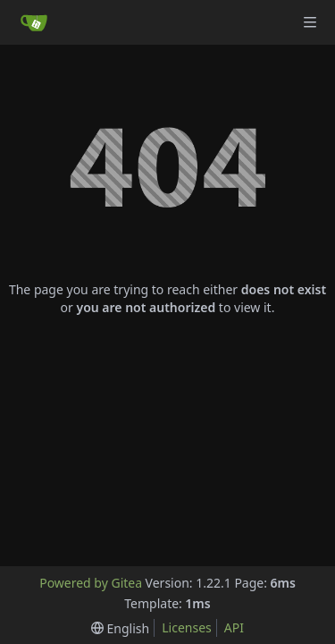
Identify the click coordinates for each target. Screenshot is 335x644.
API (234, 627)
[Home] (34, 22)
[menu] (120, 628)
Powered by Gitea (91, 583)
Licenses (187, 627)
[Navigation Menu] (310, 22)
